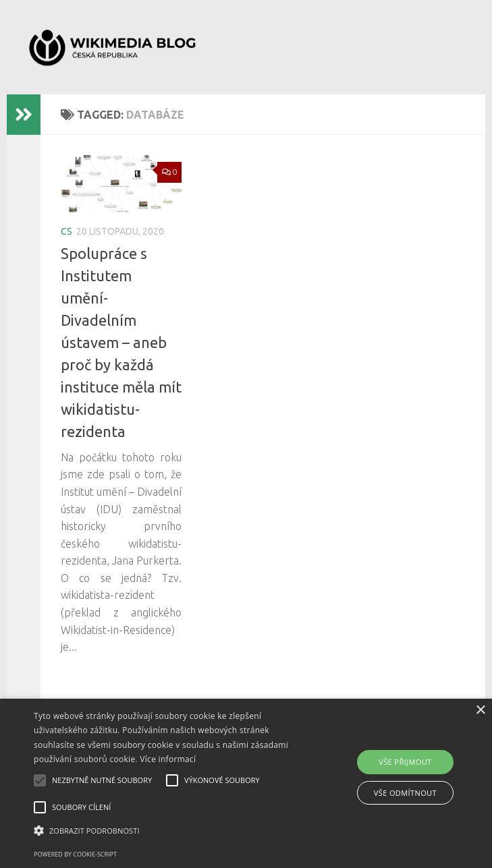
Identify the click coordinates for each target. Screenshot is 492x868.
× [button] (480, 711)
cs (66, 231)
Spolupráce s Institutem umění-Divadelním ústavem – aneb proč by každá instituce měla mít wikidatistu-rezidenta (121, 342)
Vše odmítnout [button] (405, 793)
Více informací (168, 759)
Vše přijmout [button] (405, 762)
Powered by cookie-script (75, 854)
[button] (172, 831)
